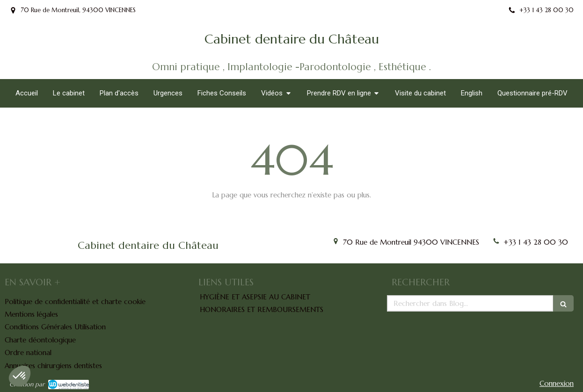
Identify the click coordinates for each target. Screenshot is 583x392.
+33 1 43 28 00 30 (536, 242)
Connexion (557, 383)
